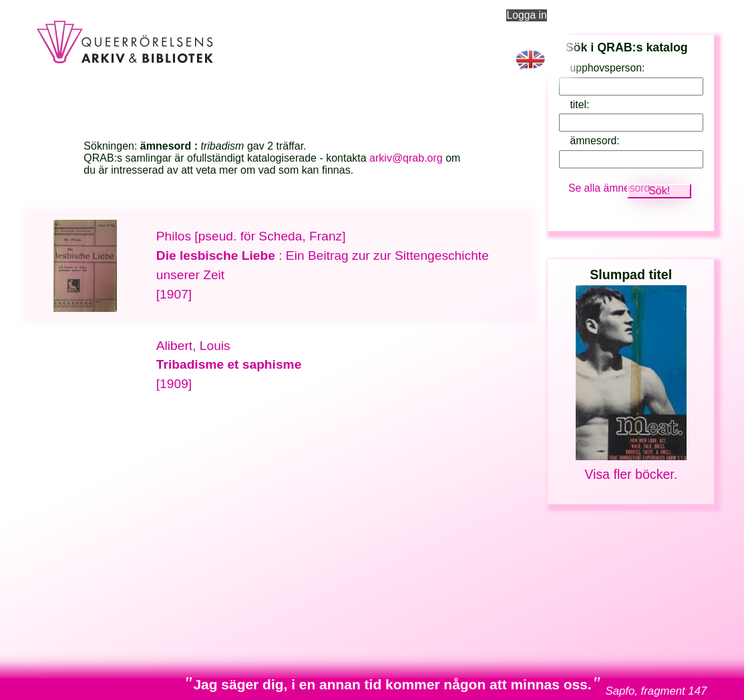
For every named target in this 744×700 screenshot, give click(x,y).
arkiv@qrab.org (406, 158)
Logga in (526, 15)
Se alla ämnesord (609, 188)
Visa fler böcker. (631, 474)
